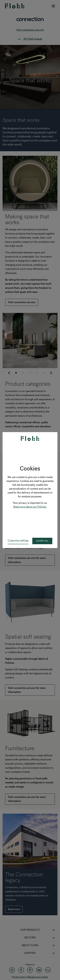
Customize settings (18, 541)
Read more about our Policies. (30, 507)
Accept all (42, 541)
